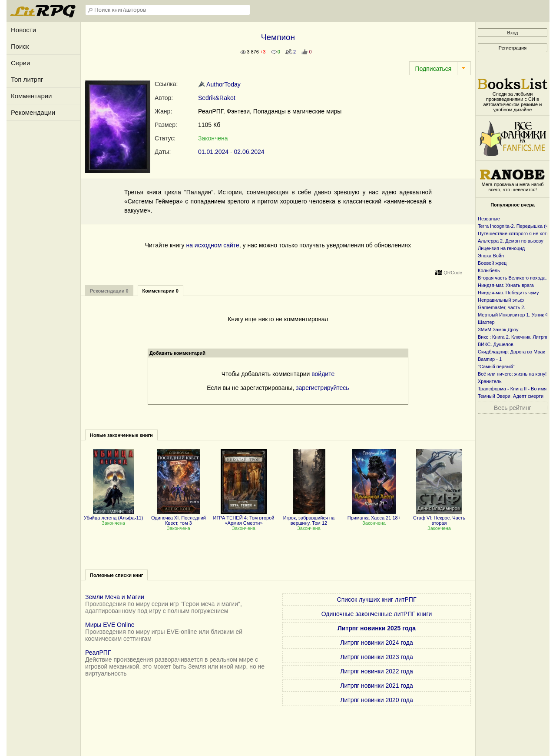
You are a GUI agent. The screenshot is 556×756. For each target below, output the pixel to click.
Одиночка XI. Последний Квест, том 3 (179, 518)
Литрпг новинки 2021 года (376, 686)
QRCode (453, 273)
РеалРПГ (98, 653)
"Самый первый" (496, 366)
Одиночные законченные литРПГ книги (377, 614)
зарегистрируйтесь (323, 388)
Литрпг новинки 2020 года (376, 700)
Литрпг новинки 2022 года (376, 671)
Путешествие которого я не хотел (515, 233)
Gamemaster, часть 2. (501, 307)
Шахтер (486, 322)
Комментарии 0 (161, 291)
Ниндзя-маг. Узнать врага (506, 285)
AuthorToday (219, 84)
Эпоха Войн (491, 256)
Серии (20, 63)
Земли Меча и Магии (115, 597)
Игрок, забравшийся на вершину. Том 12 (309, 518)
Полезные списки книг (116, 575)
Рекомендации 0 (109, 291)
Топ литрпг (27, 79)
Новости (23, 30)
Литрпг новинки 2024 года (376, 643)
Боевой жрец (492, 263)
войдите (323, 374)
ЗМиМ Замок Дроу (498, 330)
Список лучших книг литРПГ (377, 599)
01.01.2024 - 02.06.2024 (231, 152)
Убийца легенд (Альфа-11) (114, 515)
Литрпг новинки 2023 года (376, 657)
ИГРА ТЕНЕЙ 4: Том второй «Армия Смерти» (244, 518)
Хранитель (490, 381)
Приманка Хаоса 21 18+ (374, 515)
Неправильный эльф (501, 300)
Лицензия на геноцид (501, 248)
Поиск (20, 46)
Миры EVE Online (110, 625)
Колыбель (489, 270)
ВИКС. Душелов (496, 344)
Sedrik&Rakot (217, 98)
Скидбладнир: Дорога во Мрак (511, 352)
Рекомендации (33, 112)
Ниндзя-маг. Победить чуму (508, 293)
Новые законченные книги (121, 435)
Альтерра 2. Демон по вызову (511, 241)
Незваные (489, 219)
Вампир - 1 (490, 359)
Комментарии (31, 96)
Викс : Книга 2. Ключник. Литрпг (513, 337)
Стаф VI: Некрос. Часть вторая (439, 518)
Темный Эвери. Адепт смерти (511, 396)
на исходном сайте (212, 245)
